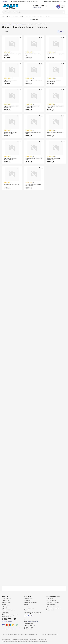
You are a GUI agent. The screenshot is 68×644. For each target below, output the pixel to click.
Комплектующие (6, 602)
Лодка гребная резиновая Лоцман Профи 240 (12, 55)
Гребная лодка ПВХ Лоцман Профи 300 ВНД (32, 107)
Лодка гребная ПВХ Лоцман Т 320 (12, 184)
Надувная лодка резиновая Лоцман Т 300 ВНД (10, 133)
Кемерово (5, 1)
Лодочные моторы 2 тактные (53, 606)
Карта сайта (5, 608)
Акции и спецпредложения (31, 602)
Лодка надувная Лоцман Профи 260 (33, 55)
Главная (4, 24)
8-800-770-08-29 (40, 6)
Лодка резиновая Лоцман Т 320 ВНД (33, 133)
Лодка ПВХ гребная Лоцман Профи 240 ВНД (10, 81)
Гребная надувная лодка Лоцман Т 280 (34, 81)
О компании (27, 600)
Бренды (22, 16)
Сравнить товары (28, 599)
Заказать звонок (37, 8)
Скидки (48, 16)
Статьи (42, 16)
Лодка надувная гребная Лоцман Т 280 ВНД (56, 107)
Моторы (4, 604)
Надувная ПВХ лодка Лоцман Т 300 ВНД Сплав (33, 185)
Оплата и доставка (7, 16)
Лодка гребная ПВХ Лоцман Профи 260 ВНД (54, 81)
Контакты (28, 16)
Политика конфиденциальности (49, 634)
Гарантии (26, 610)
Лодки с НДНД (6, 606)
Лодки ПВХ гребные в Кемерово (16, 24)
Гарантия (16, 16)
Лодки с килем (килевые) (52, 602)
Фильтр (7, 31)
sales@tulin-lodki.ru (33, 621)
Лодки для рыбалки (51, 600)
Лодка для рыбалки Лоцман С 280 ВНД (34, 159)
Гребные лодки (6, 600)
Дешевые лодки (50, 610)
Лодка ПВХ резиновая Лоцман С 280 (55, 133)
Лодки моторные (6, 599)
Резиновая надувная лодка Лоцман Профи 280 (10, 159)
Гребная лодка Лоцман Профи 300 (56, 54)
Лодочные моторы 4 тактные (53, 608)
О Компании (36, 16)
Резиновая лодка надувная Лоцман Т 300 (54, 159)
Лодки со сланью (50, 604)
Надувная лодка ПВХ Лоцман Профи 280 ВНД (11, 107)
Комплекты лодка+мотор (8, 610)
